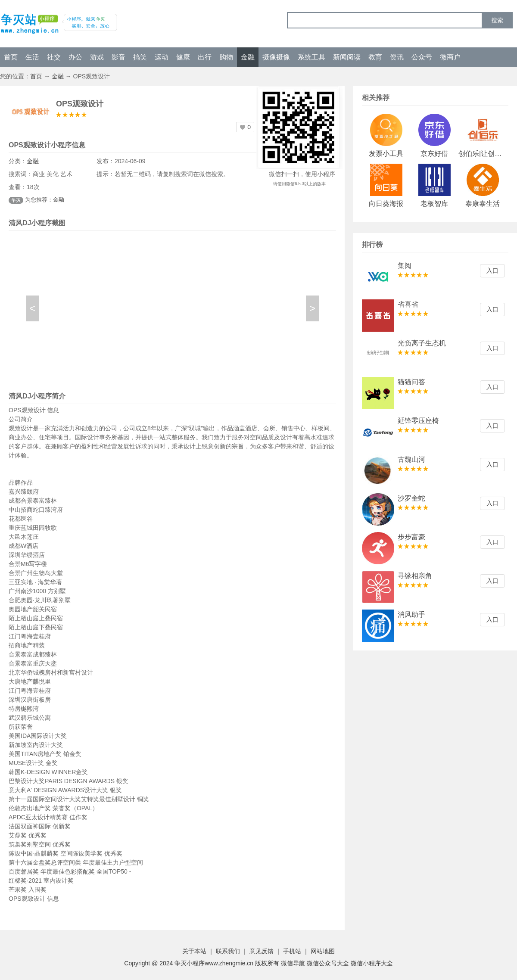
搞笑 (140, 57)
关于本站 (194, 951)
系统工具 (311, 57)
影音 (118, 57)
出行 (205, 57)
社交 (54, 57)
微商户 (450, 57)
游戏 (97, 57)
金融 (248, 57)
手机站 (292, 951)
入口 (492, 271)
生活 (32, 57)
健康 (183, 57)
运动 (162, 57)
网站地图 (323, 951)
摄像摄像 (276, 57)
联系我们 (228, 951)
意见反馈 (262, 951)
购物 (226, 57)
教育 (375, 57)
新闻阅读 (347, 57)
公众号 (422, 57)
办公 (75, 57)
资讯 (397, 57)
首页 (11, 57)
